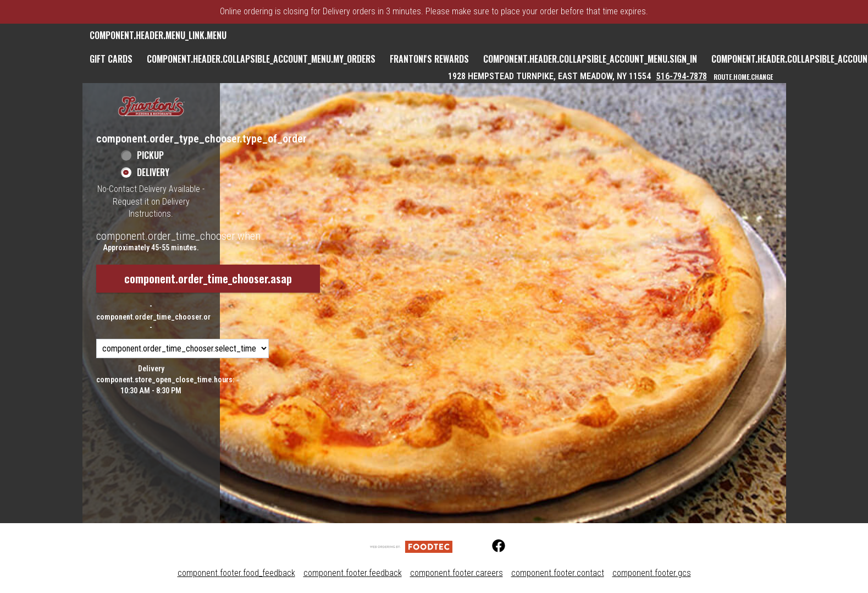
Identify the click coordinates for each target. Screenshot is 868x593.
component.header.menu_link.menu (158, 35)
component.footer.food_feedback (236, 573)
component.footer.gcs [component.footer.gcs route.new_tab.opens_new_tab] (652, 573)
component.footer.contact (558, 573)
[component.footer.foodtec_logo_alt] (411, 546)
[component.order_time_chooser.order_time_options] (183, 348)
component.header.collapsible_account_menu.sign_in (590, 59)
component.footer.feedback (353, 573)
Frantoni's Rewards (429, 59)
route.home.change (743, 77)
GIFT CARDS (111, 59)
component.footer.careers (457, 573)
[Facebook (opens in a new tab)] (492, 546)
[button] (151, 107)
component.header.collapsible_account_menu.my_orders (261, 59)
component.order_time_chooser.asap (208, 278)
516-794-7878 (682, 76)
